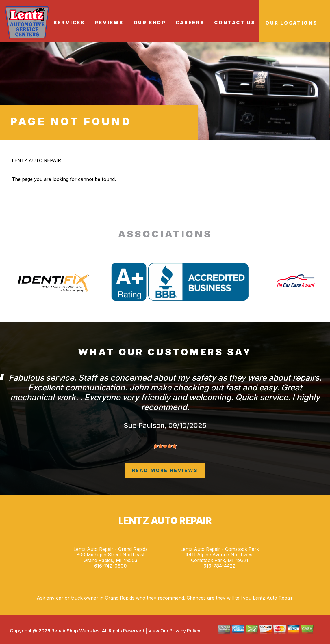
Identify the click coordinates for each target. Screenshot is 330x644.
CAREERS (190, 23)
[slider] (165, 446)
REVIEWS (109, 23)
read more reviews (165, 470)
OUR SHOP (150, 23)
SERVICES (69, 23)
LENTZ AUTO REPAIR (36, 160)
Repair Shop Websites (75, 631)
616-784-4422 (219, 566)
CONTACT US (235, 23)
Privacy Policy (185, 631)
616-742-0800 (111, 566)
